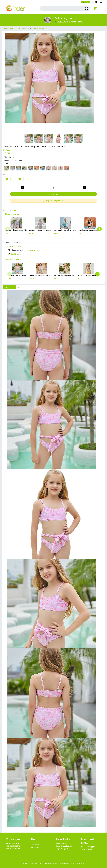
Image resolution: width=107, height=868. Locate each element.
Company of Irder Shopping (43, 863)
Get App (85, 2)
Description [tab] (10, 287)
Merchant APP (87, 849)
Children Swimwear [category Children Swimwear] (39, 28)
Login (101, 2)
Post (92, 2)
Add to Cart (53, 194)
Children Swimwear (12, 214)
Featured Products (14, 259)
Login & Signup (62, 849)
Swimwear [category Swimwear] (26, 28)
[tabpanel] (53, 560)
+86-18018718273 (34, 250)
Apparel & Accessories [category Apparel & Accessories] (12, 28)
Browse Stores (62, 844)
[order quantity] (53, 188)
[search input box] (62, 8)
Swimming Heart (65, 18)
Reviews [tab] (21, 287)
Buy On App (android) (54, 201)
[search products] (86, 9)
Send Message (37, 847)
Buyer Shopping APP (64, 846)
